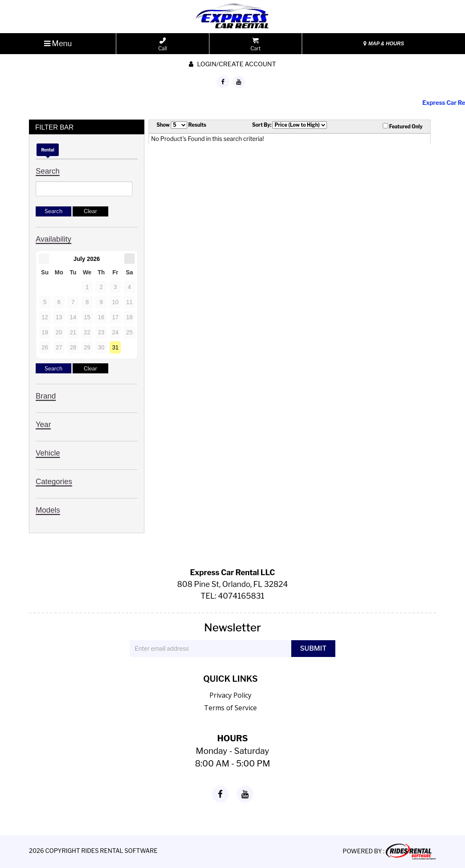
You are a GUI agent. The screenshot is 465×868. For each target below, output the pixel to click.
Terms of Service (230, 708)
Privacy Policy (230, 695)
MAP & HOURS (384, 44)
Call (163, 44)
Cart (256, 44)
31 (115, 347)
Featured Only (403, 126)
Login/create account (232, 64)
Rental (48, 150)
